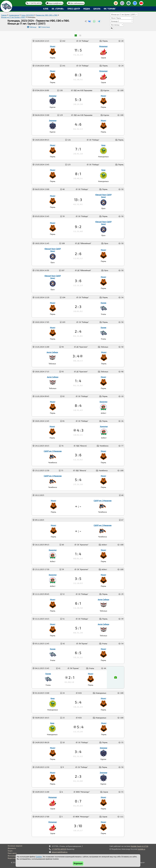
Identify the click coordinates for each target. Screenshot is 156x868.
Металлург (53, 822)
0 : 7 (78, 801)
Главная (4, 15)
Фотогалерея (12, 856)
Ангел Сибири (103, 624)
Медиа (87, 9)
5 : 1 (78, 628)
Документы (12, 848)
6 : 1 (78, 603)
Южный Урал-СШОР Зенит (53, 277)
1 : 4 (78, 554)
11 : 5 (78, 50)
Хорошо (78, 863)
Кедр (52, 723)
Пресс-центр (74, 9)
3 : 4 (78, 752)
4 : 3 (80, 430)
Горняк (48, 674)
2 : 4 (78, 331)
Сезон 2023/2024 (28, 15)
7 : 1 (78, 149)
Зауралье (103, 773)
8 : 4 (78, 406)
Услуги (10, 851)
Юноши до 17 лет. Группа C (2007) (13, 17)
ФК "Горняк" (110, 9)
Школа (97, 9)
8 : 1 (78, 174)
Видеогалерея (13, 858)
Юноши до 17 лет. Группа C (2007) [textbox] (123, 14)
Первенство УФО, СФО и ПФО (47, 15)
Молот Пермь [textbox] (116, 18)
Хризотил (53, 575)
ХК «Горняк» (58, 9)
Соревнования (14, 15)
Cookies (39, 857)
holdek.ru (141, 849)
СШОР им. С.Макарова (103, 525)
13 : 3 (78, 200)
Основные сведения (15, 846)
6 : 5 (78, 653)
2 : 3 (78, 776)
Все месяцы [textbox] (115, 25)
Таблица (33, 27)
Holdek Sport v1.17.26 (139, 846)
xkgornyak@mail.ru (56, 3)
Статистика (45, 27)
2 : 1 (71, 677)
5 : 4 (80, 727)
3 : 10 (78, 826)
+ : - (78, 531)
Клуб (46, 9)
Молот (103, 822)
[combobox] (124, 14)
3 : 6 (78, 455)
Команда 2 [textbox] (115, 21)
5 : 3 (78, 100)
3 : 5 (78, 579)
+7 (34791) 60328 (35, 3)
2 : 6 (78, 254)
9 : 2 (78, 227)
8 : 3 (78, 75)
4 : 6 (78, 124)
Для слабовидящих (77, 3)
